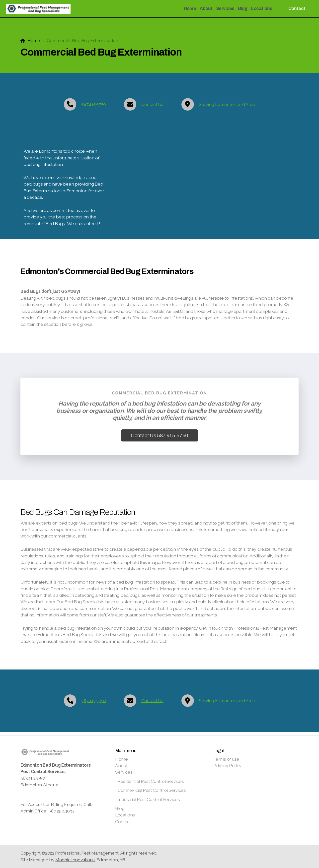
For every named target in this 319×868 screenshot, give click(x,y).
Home (34, 40)
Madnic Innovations (75, 860)
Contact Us (152, 104)
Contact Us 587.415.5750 (159, 437)
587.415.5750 (94, 104)
